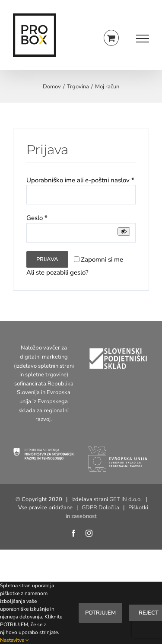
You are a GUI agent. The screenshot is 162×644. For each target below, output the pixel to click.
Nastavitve (14, 640)
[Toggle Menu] (143, 39)
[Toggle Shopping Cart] (111, 38)
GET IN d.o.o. (125, 499)
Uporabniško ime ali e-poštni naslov (80, 180)
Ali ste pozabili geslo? (57, 272)
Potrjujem (100, 613)
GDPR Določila (100, 508)
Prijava (47, 259)
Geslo (37, 218)
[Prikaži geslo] (124, 231)
